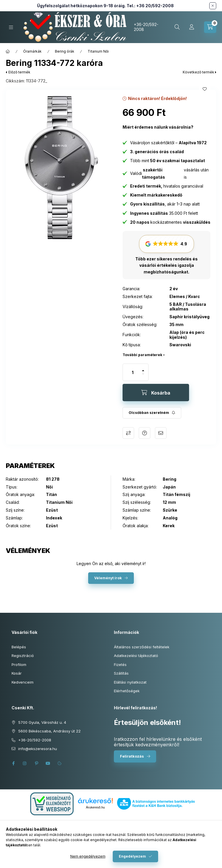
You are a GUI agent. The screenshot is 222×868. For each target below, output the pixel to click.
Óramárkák (32, 51)
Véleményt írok (108, 578)
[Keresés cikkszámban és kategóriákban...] (177, 27)
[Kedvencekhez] (205, 89)
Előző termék (19, 72)
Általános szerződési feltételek (142, 647)
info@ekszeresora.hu (38, 749)
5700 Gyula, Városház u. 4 (42, 722)
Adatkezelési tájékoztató (136, 656)
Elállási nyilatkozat (130, 682)
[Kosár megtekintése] (210, 27)
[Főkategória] (8, 51)
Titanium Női (98, 51)
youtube (48, 763)
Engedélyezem (132, 856)
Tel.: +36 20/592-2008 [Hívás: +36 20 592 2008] (150, 6)
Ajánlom (161, 433)
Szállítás (121, 673)
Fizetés (120, 665)
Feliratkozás (132, 756)
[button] (61, 168)
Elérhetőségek (127, 691)
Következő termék (198, 72)
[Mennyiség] (133, 372)
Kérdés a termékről (145, 433)
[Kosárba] (156, 393)
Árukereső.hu (95, 807)
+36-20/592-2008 (146, 27)
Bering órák (65, 51)
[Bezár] (213, 6)
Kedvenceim (23, 682)
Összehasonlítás (128, 433)
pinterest (36, 763)
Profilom (19, 665)
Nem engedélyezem (88, 856)
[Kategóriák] (11, 27)
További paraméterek (142, 355)
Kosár (17, 673)
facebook (13, 763)
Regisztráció (23, 656)
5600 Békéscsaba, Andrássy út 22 (49, 731)
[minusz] (143, 376)
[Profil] (192, 27)
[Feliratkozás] (152, 413)
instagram (25, 763)
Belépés (19, 647)
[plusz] (143, 368)
